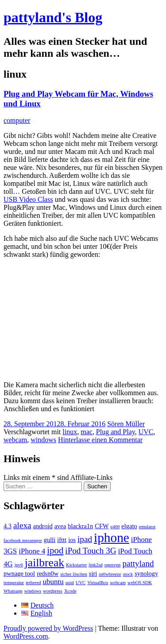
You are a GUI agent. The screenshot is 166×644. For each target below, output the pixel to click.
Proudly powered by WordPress (48, 628)
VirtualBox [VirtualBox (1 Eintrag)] (98, 583)
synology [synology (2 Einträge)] (146, 573)
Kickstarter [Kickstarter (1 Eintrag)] (76, 565)
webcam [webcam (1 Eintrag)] (118, 583)
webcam (15, 440)
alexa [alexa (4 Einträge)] (22, 525)
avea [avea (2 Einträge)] (60, 526)
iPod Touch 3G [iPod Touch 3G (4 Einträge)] (91, 551)
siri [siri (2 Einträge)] (93, 573)
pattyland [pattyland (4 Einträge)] (138, 563)
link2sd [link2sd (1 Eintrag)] (95, 565)
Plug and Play (116, 432)
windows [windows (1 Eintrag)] (33, 591)
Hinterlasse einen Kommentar (100, 440)
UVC (146, 432)
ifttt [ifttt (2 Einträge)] (62, 540)
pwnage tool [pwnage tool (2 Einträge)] (19, 573)
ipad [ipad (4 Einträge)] (85, 539)
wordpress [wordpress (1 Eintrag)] (53, 591)
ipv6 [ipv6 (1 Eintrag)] (19, 565)
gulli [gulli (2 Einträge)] (50, 540)
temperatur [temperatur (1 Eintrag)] (14, 583)
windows (43, 440)
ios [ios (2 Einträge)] (72, 540)
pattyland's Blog (53, 17)
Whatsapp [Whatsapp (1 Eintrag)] (13, 591)
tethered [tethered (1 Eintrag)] (33, 583)
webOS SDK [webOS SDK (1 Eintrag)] (140, 583)
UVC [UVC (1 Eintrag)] (81, 583)
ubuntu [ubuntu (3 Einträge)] (53, 582)
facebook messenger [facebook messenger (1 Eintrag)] (23, 540)
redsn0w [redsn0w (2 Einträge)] (48, 573)
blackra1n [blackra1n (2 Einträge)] (80, 526)
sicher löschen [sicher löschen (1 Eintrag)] (74, 574)
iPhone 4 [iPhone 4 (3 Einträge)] (32, 551)
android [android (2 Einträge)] (42, 526)
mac (87, 432)
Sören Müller (126, 424)
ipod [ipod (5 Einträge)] (55, 550)
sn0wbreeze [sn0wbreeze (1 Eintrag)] (110, 574)
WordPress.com (26, 636)
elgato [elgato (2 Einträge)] (129, 526)
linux (70, 432)
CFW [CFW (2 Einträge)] (102, 526)
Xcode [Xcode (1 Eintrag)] (70, 591)
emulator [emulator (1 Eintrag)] (147, 527)
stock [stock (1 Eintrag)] (128, 574)
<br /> (83, 319)
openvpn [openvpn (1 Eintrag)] (113, 565)
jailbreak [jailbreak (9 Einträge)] (44, 563)
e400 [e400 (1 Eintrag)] (115, 527)
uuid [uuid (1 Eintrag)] (70, 583)
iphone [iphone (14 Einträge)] (112, 538)
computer (17, 120)
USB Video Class (28, 199)
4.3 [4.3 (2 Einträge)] (8, 526)
